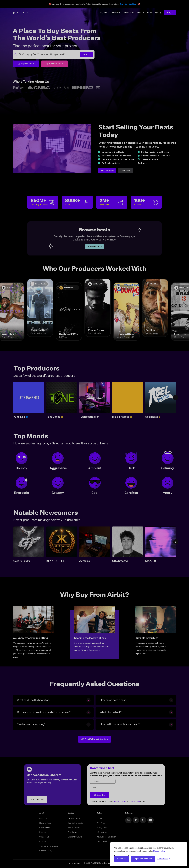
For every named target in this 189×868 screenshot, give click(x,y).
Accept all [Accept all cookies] (122, 859)
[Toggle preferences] (163, 859)
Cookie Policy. (159, 851)
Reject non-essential (143, 859)
